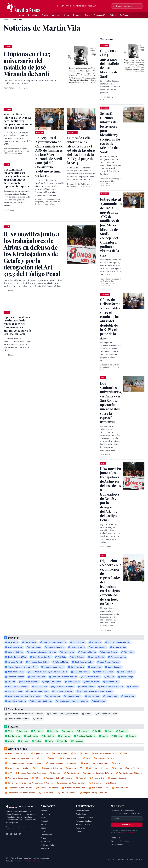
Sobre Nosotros (82, 811)
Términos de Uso (83, 824)
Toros (87, 15)
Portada (21, 15)
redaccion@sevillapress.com (32, 861)
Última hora (33, 15)
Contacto (80, 831)
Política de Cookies (84, 821)
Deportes (77, 15)
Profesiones (125, 15)
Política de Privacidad (85, 818)
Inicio (6, 20)
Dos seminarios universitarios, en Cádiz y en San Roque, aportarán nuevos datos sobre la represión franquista (17, 178)
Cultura (113, 15)
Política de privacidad (129, 833)
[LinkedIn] (20, 834)
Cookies (120, 859)
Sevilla (45, 15)
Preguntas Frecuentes (120, 841)
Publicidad (115, 838)
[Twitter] (11, 834)
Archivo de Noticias (49, 845)
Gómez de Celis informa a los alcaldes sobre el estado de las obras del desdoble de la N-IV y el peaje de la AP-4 (81, 150)
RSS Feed (45, 848)
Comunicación (100, 15)
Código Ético (81, 814)
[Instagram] (16, 834)
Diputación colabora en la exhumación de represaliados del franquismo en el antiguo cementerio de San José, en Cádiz (18, 325)
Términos (129, 859)
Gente (67, 15)
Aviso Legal (81, 828)
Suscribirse (127, 825)
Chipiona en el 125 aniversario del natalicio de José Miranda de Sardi (109, 63)
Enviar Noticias (117, 845)
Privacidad (111, 859)
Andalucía (56, 15)
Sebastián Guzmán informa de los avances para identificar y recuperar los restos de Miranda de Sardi (18, 121)
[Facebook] (7, 834)
